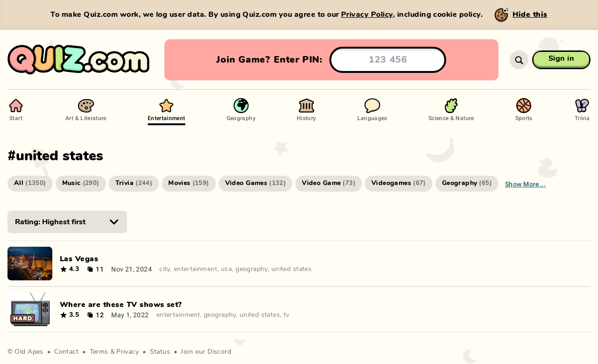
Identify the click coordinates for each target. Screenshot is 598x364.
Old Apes (29, 352)
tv (287, 315)
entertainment (196, 269)
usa (226, 269)
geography (252, 269)
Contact (66, 352)
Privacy (128, 352)
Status (160, 352)
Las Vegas (79, 259)
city (165, 269)
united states (292, 269)
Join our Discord (206, 352)
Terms (99, 352)
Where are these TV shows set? (121, 305)
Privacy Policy (367, 14)
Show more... (525, 184)
